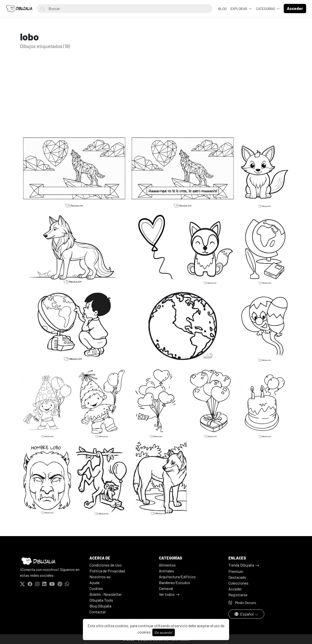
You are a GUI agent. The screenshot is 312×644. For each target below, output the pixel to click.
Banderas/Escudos (175, 582)
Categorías (266, 9)
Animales (166, 571)
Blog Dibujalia (100, 606)
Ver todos (167, 594)
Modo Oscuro (242, 602)
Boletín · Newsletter (106, 594)
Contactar (98, 612)
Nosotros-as (100, 577)
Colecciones (238, 583)
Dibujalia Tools (101, 600)
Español (244, 614)
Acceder (235, 589)
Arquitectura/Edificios (177, 577)
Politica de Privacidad (107, 571)
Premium (236, 571)
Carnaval (166, 588)
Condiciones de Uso (106, 565)
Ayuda (94, 582)
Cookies (96, 588)
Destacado (237, 577)
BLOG (223, 9)
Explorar (239, 9)
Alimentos (167, 565)
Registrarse (238, 595)
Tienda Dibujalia (241, 565)
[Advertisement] (156, 99)
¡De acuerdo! (164, 632)
